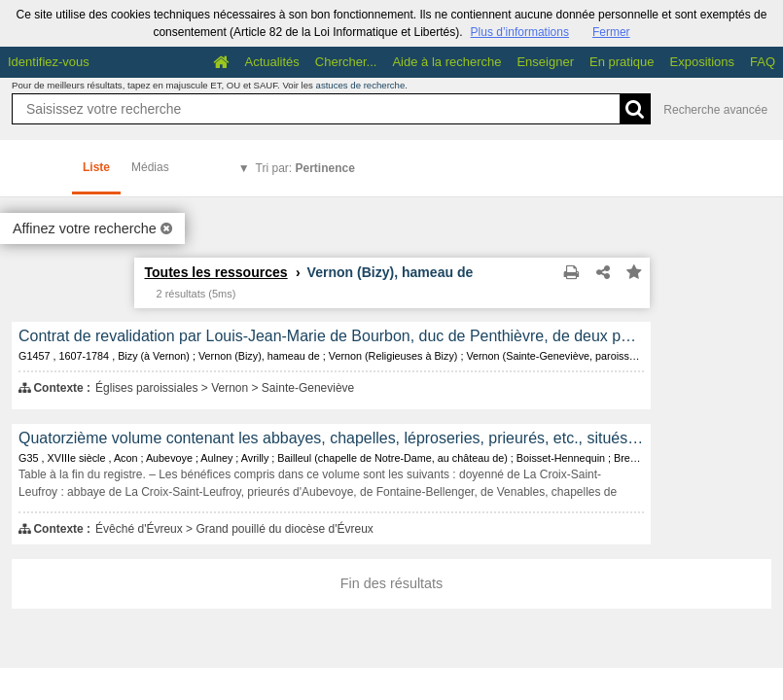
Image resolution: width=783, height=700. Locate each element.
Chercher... (346, 62)
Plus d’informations (520, 32)
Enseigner (545, 62)
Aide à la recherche (446, 62)
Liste (96, 167)
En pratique (622, 62)
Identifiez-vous (49, 62)
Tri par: (305, 168)
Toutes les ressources (216, 272)
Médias (150, 167)
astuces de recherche (361, 85)
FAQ (763, 62)
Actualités (271, 62)
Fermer (611, 32)
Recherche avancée (715, 110)
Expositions (702, 62)
